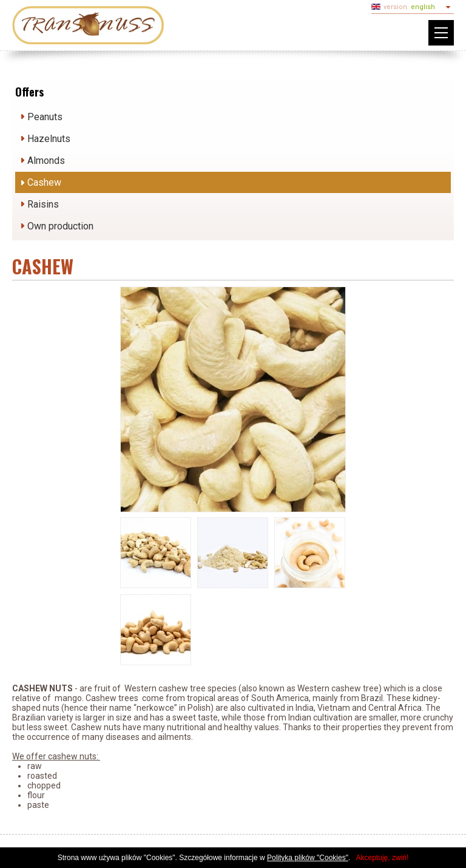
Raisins (43, 204)
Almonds (46, 161)
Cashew (44, 182)
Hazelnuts (49, 139)
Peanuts (45, 117)
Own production (60, 226)
